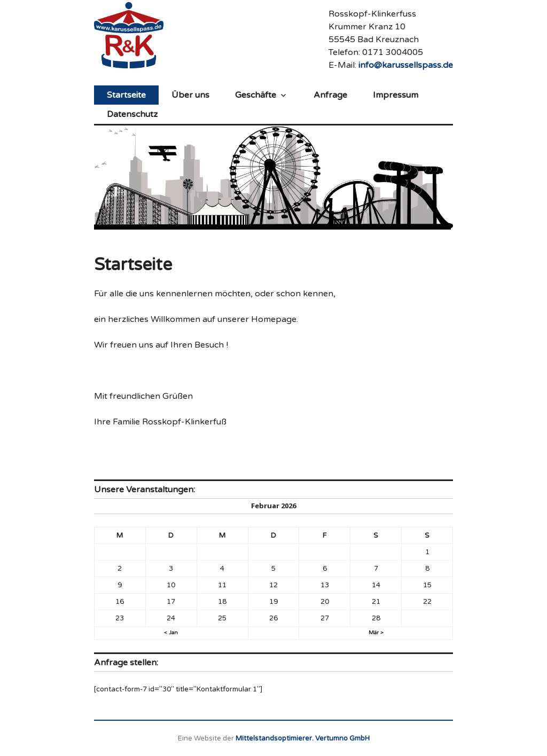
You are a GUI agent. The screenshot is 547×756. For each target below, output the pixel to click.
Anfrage (330, 95)
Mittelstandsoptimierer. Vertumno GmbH (303, 738)
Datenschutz (132, 114)
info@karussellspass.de (406, 65)
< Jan (171, 633)
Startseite (126, 95)
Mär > (376, 633)
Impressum (396, 95)
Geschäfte (256, 95)
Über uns (190, 95)
